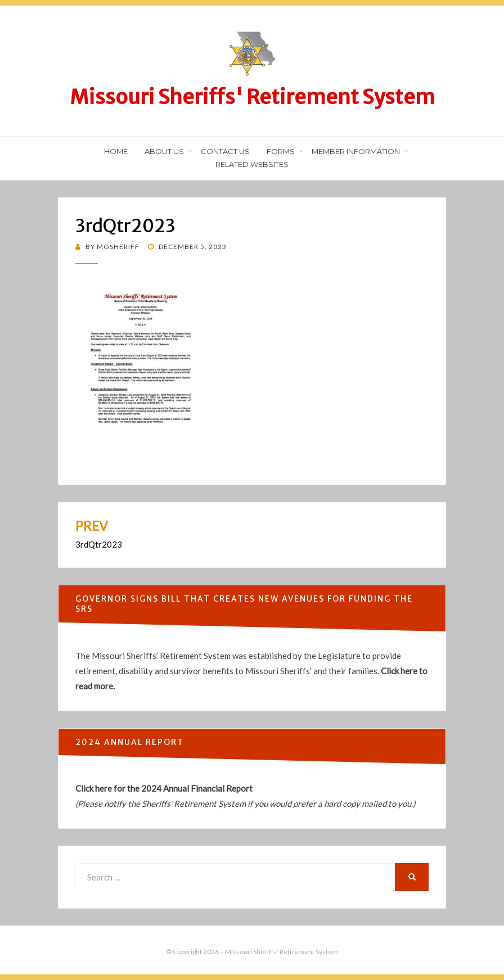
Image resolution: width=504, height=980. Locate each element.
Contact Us (225, 151)
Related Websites (252, 164)
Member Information (356, 151)
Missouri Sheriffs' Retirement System (252, 97)
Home (116, 151)
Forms (281, 151)
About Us (164, 151)
